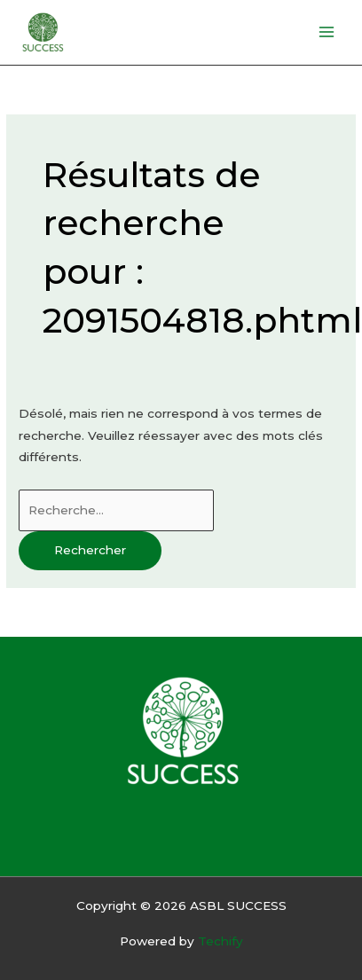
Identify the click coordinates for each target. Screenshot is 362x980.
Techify (220, 941)
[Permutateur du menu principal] (327, 32)
